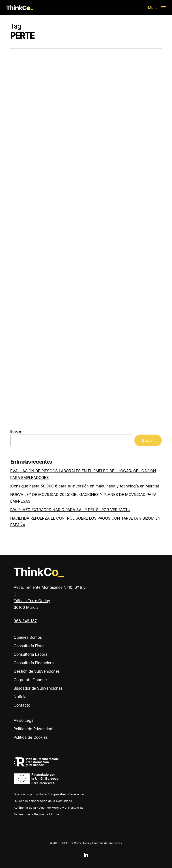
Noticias (21, 697)
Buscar (16, 431)
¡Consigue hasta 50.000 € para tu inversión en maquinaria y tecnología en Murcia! (85, 486)
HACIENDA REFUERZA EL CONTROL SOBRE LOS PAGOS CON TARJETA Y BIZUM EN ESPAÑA (85, 522)
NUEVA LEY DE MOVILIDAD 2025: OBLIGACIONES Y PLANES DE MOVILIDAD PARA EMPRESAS (83, 498)
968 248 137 (25, 621)
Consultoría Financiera (34, 663)
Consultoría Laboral (31, 654)
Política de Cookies (31, 737)
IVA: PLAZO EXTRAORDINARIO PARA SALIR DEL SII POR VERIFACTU (70, 510)
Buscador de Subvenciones (38, 688)
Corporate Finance (30, 680)
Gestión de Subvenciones (37, 671)
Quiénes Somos (28, 637)
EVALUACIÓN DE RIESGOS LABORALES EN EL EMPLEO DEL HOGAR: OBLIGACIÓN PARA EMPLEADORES (83, 474)
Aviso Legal (24, 720)
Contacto (22, 705)
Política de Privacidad (33, 729)
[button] (157, 7)
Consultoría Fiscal (30, 646)
